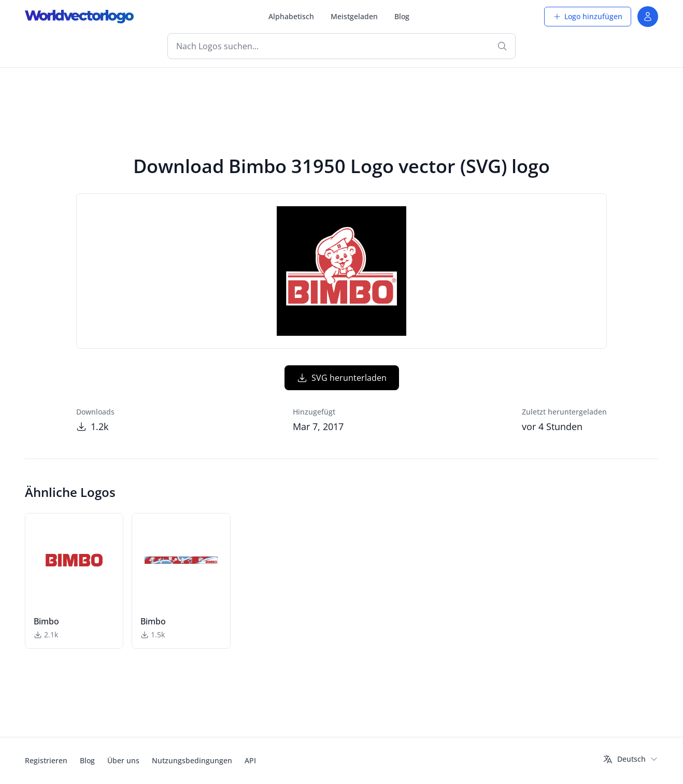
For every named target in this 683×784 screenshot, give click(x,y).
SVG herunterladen (342, 378)
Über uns (123, 760)
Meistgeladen (354, 16)
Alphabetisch (291, 16)
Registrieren (46, 760)
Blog (402, 16)
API (250, 760)
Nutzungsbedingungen (192, 760)
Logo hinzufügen (588, 16)
